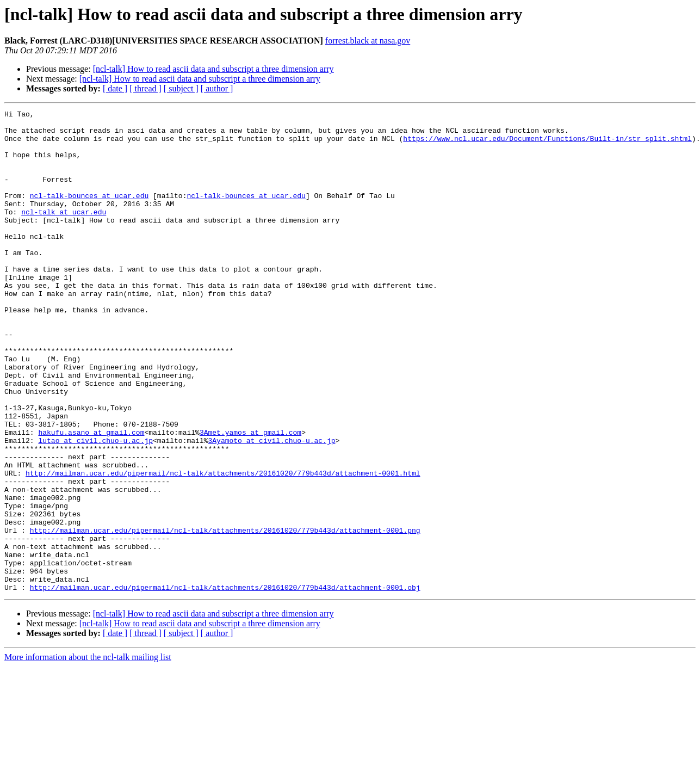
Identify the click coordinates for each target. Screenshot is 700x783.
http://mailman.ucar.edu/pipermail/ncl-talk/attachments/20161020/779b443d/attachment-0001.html (223, 546)
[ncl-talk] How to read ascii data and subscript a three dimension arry (213, 69)
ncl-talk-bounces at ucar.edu (89, 213)
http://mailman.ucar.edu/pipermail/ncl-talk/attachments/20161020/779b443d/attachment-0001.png (225, 615)
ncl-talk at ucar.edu (64, 233)
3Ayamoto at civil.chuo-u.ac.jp (271, 507)
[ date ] (115, 88)
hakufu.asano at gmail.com (91, 497)
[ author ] (217, 88)
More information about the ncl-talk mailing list (88, 753)
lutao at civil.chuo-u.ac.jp (95, 507)
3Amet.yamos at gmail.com (250, 497)
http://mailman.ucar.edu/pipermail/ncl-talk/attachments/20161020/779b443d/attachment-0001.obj (225, 683)
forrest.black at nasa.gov (368, 41)
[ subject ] (181, 88)
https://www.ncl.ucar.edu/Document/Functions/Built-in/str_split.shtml (547, 145)
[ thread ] (145, 88)
